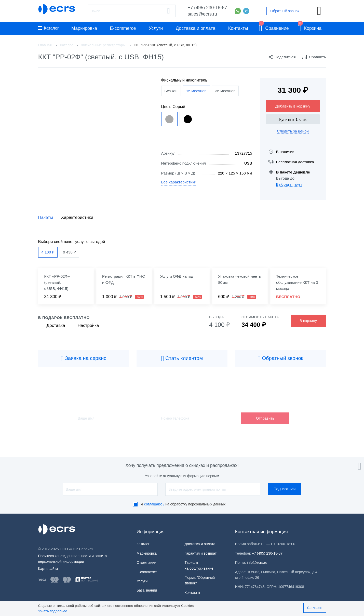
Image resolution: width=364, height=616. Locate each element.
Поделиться (282, 57)
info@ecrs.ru (257, 563)
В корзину (308, 321)
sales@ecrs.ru (202, 14)
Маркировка (84, 28)
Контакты (238, 28)
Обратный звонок (285, 11)
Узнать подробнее (53, 611)
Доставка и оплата (196, 28)
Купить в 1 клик (293, 119)
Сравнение (274, 27)
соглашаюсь (154, 504)
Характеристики (77, 217)
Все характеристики (179, 182)
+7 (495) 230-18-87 (207, 8)
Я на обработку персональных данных (183, 504)
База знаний (147, 590)
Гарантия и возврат (200, 553)
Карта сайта (48, 569)
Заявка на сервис (83, 359)
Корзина (309, 27)
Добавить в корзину (293, 106)
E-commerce (123, 28)
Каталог (48, 28)
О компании (146, 563)
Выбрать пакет (289, 184)
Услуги (156, 28)
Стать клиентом (182, 359)
